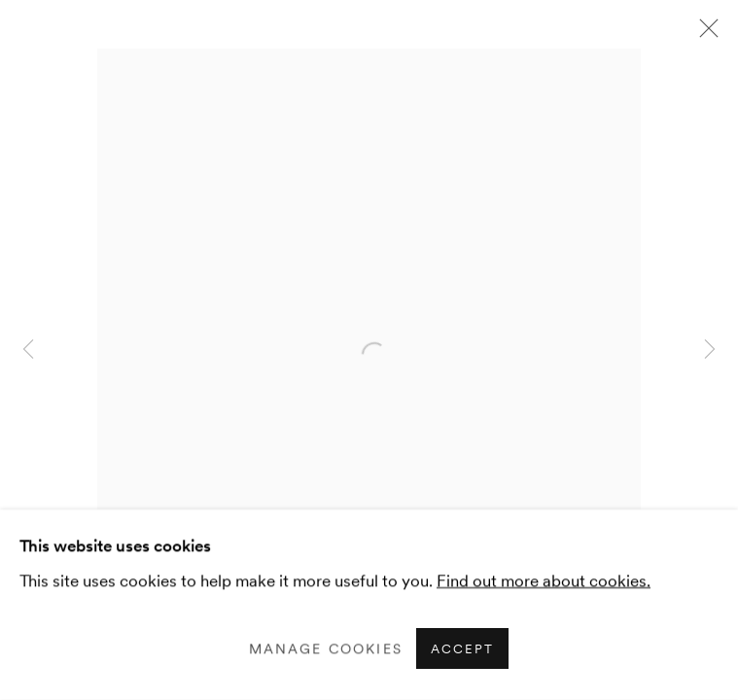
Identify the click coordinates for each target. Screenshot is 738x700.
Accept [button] (462, 650)
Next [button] (710, 350)
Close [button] (704, 34)
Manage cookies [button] (326, 648)
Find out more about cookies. (544, 580)
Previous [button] (28, 350)
